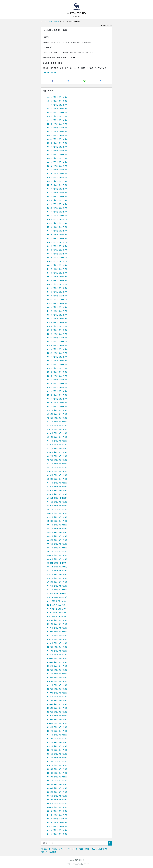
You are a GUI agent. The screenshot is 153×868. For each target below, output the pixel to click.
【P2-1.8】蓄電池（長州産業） (57, 761)
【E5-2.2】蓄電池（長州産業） (57, 345)
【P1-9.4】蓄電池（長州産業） (57, 731)
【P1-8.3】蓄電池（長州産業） (57, 700)
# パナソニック (73, 849)
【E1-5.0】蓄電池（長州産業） (57, 143)
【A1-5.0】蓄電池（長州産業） (57, 97)
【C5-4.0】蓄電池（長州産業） (57, 521)
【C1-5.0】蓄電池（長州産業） (57, 422)
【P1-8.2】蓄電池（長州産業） (57, 696)
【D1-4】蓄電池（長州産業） (56, 613)
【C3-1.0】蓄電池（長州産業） (57, 464)
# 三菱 (81, 849)
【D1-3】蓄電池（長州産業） (56, 609)
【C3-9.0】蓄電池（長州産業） (57, 490)
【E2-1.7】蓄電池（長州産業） (57, 174)
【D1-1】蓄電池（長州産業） (56, 601)
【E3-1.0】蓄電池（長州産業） (57, 193)
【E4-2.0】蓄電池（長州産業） (57, 238)
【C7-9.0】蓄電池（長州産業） (57, 586)
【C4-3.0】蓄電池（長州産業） (57, 509)
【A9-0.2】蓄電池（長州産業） (57, 120)
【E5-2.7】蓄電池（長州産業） (57, 353)
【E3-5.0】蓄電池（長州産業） (57, 223)
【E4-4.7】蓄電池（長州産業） (57, 257)
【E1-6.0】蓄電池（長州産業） (57, 147)
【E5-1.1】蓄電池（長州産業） (57, 319)
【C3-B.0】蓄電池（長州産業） (57, 498)
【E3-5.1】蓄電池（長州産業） (57, 227)
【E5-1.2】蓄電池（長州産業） (57, 322)
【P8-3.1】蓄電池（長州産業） (57, 777)
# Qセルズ (44, 852)
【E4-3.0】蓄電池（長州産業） (57, 242)
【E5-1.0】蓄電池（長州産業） (57, 315)
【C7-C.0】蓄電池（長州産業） (57, 597)
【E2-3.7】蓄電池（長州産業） (57, 185)
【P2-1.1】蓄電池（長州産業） (57, 738)
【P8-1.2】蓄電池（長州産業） (57, 773)
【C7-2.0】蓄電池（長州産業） (57, 574)
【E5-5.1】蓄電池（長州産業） (57, 380)
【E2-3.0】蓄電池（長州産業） (57, 177)
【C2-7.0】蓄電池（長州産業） (57, 456)
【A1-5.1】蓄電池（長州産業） (57, 101)
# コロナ (55, 849)
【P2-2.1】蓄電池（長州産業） (57, 769)
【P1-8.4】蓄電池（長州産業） (57, 704)
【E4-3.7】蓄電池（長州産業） (57, 246)
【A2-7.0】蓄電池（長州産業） (57, 105)
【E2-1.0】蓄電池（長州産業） (57, 162)
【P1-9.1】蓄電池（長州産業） (57, 719)
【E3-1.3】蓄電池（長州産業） (57, 823)
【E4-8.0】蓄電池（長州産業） (57, 815)
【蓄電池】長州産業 (53, 22)
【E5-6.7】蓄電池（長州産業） (57, 391)
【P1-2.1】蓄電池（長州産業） (57, 632)
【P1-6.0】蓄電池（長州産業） (57, 655)
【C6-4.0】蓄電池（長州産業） (57, 540)
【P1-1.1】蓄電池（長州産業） (57, 620)
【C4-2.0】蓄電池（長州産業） (57, 506)
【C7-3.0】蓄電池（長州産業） (57, 578)
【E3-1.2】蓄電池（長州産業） (57, 200)
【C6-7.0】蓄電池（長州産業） (57, 551)
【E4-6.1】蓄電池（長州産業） (57, 277)
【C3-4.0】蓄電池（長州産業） (57, 471)
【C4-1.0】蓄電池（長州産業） (57, 502)
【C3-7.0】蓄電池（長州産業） (57, 483)
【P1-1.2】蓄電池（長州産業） (57, 624)
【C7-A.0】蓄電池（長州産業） (57, 590)
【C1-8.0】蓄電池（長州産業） (57, 433)
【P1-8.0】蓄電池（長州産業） (57, 689)
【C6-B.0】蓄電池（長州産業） (57, 563)
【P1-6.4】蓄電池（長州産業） (57, 666)
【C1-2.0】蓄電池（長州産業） (57, 414)
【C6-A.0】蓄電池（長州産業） (57, 559)
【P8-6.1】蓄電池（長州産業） (57, 800)
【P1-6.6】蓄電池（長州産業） (57, 670)
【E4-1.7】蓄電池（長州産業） (57, 235)
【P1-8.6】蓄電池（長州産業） (57, 712)
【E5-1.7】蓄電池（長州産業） (57, 334)
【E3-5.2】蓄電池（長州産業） (57, 231)
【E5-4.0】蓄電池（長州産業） (57, 372)
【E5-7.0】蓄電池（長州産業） (57, 395)
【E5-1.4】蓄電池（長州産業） (57, 330)
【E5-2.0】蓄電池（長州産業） (57, 338)
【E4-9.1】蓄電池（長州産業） (57, 303)
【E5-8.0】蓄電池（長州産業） (57, 406)
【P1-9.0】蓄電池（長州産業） (57, 716)
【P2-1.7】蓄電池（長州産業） (57, 758)
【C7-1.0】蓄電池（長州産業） (57, 571)
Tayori (76, 864)
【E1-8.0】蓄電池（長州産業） (57, 158)
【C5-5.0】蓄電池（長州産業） (57, 525)
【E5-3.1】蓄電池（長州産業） (57, 364)
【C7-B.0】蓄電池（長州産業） (57, 593)
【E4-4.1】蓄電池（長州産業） (57, 254)
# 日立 (93, 849)
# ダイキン (63, 849)
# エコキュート (46, 849)
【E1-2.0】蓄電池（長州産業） (57, 132)
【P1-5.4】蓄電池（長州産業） (57, 651)
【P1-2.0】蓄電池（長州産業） (57, 628)
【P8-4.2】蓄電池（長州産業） (57, 792)
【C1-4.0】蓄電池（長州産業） (57, 418)
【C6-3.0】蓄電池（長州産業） (57, 536)
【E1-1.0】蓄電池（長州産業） (57, 128)
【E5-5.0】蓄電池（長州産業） (57, 376)
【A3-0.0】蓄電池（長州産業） (57, 109)
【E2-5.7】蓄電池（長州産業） (57, 189)
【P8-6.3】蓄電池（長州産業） (57, 807)
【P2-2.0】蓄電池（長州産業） (57, 765)
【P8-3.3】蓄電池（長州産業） (57, 784)
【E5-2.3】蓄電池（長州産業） (57, 349)
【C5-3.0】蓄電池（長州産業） (57, 517)
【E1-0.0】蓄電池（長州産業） (57, 124)
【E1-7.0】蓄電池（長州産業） (57, 151)
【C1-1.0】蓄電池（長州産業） (57, 410)
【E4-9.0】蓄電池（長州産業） (57, 299)
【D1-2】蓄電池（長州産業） (56, 605)
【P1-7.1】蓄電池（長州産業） (57, 681)
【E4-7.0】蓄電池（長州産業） (57, 284)
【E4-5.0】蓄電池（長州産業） (57, 261)
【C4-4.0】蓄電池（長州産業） (57, 513)
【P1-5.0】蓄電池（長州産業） (57, 643)
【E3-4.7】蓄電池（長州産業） (57, 219)
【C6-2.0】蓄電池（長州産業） (57, 532)
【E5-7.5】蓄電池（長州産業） (57, 403)
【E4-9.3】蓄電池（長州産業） (57, 819)
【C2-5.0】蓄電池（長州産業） (57, 452)
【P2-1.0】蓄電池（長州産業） (57, 735)
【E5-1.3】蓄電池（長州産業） (57, 326)
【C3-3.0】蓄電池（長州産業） (57, 467)
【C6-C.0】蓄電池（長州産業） (57, 567)
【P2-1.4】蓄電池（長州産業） (57, 750)
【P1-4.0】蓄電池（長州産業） (57, 639)
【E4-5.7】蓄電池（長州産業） (57, 269)
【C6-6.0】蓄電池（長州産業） (57, 548)
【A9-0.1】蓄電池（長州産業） (57, 116)
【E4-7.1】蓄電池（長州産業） (57, 288)
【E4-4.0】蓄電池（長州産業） (57, 250)
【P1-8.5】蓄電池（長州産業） (57, 708)
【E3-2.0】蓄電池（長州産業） (57, 208)
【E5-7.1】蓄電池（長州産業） (57, 399)
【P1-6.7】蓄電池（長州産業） (57, 674)
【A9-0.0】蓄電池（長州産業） (57, 112)
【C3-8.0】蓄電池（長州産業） (57, 487)
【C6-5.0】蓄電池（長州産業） (57, 544)
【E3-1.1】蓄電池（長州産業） (57, 196)
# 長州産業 (46, 73)
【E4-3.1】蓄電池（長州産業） (57, 826)
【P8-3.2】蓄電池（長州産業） (57, 780)
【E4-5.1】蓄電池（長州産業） (57, 265)
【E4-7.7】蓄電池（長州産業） (57, 296)
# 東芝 (87, 849)
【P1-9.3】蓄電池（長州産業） (57, 727)
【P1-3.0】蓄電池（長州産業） (57, 635)
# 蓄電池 (54, 73)
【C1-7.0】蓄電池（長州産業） (57, 429)
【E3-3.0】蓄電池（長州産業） (57, 212)
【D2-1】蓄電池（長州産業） (56, 616)
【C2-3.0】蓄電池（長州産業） (57, 448)
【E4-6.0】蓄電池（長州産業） (57, 273)
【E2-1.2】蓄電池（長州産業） (57, 170)
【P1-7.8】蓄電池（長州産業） (57, 685)
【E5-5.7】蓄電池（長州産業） (57, 383)
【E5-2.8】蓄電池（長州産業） (57, 357)
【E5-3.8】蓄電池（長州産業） (57, 368)
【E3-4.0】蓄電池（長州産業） (57, 215)
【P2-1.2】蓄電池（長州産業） (57, 742)
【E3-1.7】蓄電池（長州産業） (57, 204)
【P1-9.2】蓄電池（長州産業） (57, 723)
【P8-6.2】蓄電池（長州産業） (57, 803)
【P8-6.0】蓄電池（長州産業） (57, 796)
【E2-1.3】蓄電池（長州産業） (57, 811)
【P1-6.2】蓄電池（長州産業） (57, 662)
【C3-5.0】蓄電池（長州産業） (57, 475)
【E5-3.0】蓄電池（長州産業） (57, 361)
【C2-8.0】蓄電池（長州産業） (57, 460)
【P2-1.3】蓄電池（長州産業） (57, 746)
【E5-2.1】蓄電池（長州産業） (57, 341)
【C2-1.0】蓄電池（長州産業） (57, 441)
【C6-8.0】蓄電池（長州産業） (57, 555)
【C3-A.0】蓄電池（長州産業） (57, 494)
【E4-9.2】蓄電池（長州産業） (57, 307)
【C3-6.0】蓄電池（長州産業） (57, 479)
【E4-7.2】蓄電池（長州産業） (57, 292)
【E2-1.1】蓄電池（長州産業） (57, 166)
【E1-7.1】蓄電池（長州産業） (57, 154)
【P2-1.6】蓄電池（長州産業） (57, 754)
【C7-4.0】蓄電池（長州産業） (57, 582)
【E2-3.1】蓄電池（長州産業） (57, 181)
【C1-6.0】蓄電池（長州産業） (57, 425)
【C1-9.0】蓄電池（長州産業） (57, 437)
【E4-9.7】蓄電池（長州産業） (57, 311)
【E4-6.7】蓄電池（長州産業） (57, 280)
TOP (42, 22)
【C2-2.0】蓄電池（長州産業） (57, 444)
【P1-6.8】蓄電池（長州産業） (57, 677)
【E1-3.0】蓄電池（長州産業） (57, 135)
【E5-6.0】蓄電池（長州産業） (57, 387)
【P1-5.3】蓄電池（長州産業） (57, 647)
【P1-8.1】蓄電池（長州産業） (57, 693)
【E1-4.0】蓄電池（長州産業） (57, 139)
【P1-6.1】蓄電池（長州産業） (57, 658)
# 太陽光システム (102, 849)
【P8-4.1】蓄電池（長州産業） (57, 788)
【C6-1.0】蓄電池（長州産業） (57, 529)
